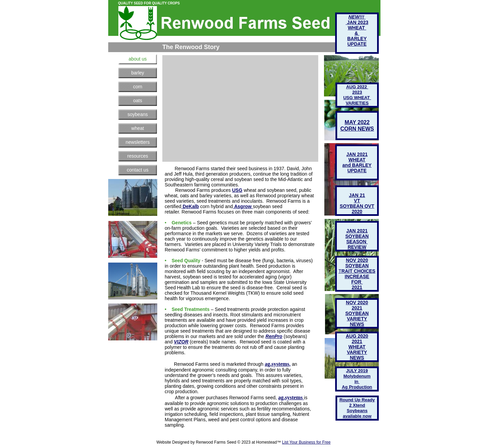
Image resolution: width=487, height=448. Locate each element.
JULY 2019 (357, 371)
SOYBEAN (357, 313)
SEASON (357, 242)
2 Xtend (357, 405)
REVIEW (357, 247)
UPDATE (357, 171)
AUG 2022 (357, 87)
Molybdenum (357, 376)
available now (357, 416)
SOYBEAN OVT (357, 206)
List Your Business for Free (306, 442)
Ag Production (357, 387)
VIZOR (181, 342)
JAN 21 (357, 195)
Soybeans (357, 411)
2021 (357, 341)
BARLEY (357, 39)
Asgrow (243, 206)
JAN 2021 (357, 231)
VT (357, 201)
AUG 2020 (357, 336)
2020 (357, 211)
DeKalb (191, 206)
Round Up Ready (357, 400)
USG (237, 190)
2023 (357, 92)
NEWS (357, 358)
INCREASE (357, 276)
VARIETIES (357, 103)
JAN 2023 (357, 22)
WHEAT (357, 347)
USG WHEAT (357, 98)
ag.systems (277, 364)
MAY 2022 (357, 122)
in (357, 382)
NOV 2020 (357, 303)
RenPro (274, 336)
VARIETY (357, 352)
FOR (357, 282)
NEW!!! (357, 17)
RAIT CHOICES (358, 271)
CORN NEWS (357, 129)
